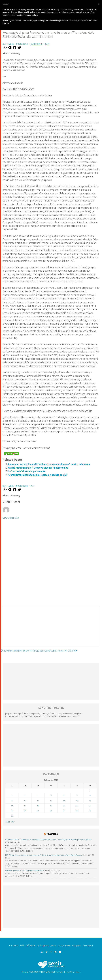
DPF (22, 945)
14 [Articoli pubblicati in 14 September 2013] (77, 801)
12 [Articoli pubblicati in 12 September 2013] (51, 801)
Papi (47, 44)
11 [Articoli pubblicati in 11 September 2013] (38, 801)
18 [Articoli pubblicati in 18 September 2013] (38, 806)
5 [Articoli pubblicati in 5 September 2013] (51, 796)
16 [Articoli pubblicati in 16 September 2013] (12, 806)
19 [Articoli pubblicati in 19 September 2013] (51, 806)
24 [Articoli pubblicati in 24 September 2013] (25, 811)
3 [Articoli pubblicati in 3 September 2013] (25, 796)
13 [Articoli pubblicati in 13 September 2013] (64, 801)
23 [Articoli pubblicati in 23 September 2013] (12, 811)
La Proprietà (43, 945)
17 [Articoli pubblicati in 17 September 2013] (25, 806)
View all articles (11, 518)
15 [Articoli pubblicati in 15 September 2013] (90, 801)
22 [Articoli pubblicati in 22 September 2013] (90, 806)
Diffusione (31, 945)
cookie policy (31, 15)
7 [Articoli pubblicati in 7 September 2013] (77, 796)
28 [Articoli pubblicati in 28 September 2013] (77, 811)
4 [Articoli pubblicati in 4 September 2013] (38, 796)
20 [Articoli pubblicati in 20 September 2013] (64, 806)
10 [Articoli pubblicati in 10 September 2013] (25, 801)
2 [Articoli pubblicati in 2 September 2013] (12, 796)
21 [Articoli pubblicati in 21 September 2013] (77, 806)
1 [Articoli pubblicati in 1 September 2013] (90, 791)
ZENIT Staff (37, 44)
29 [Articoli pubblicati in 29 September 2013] (90, 811)
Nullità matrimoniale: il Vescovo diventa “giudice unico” (39, 468)
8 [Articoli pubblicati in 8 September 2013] (90, 796)
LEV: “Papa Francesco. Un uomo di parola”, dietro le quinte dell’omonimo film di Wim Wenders (44, 855)
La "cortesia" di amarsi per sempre (27, 471)
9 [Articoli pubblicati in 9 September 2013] (12, 801)
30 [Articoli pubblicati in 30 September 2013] (12, 816)
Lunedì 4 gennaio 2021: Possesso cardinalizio (25, 871)
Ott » (13, 822)
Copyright (77, 945)
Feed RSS (52, 834)
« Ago (8, 822)
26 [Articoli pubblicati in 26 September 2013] (51, 811)
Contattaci (88, 945)
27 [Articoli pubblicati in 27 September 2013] (64, 811)
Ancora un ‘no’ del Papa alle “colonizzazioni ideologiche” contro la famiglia (49, 464)
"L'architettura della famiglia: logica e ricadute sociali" (38, 475)
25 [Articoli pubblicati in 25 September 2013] (38, 811)
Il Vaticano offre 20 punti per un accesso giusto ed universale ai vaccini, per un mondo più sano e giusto (48, 840)
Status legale (64, 945)
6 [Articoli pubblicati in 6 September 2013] (64, 796)
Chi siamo (14, 945)
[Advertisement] (51, 629)
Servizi (53, 945)
